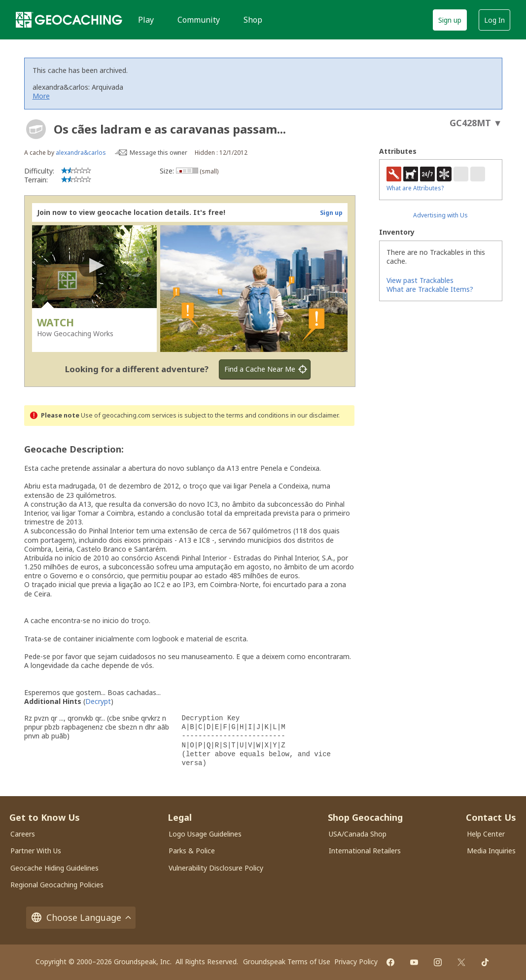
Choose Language (81, 918)
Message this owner (158, 153)
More (41, 96)
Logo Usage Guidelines (205, 834)
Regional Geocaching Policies (57, 885)
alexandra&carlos (81, 153)
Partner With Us (36, 851)
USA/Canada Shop (358, 834)
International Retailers (365, 851)
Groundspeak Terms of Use (287, 962)
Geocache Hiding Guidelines (54, 868)
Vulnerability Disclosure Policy (216, 868)
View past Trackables (420, 280)
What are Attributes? (415, 188)
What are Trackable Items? (430, 289)
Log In (494, 20)
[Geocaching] (69, 20)
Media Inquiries (491, 851)
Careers (23, 834)
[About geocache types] (36, 129)
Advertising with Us (440, 215)
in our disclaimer (314, 415)
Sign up (450, 20)
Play (146, 20)
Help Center (486, 834)
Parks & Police (192, 851)
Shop (253, 20)
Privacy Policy (356, 962)
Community (199, 20)
